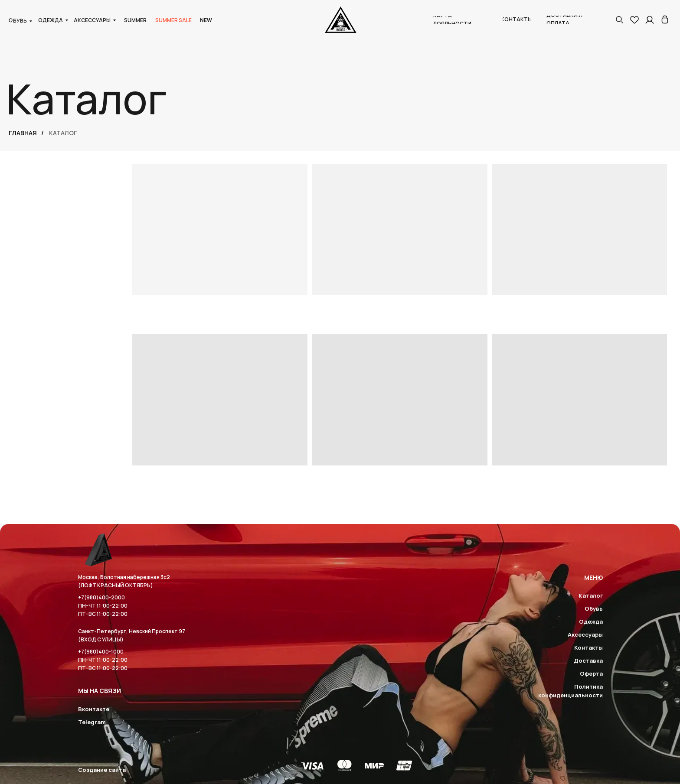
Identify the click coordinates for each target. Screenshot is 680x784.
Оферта (591, 673)
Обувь (594, 608)
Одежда (591, 621)
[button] (619, 20)
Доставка (588, 660)
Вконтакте (94, 709)
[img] (665, 20)
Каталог (591, 595)
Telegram (92, 722)
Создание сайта (102, 770)
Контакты (588, 647)
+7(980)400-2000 (101, 597)
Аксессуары (585, 634)
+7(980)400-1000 (101, 652)
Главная (23, 133)
